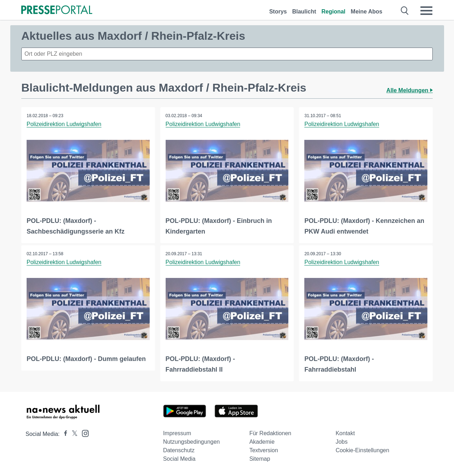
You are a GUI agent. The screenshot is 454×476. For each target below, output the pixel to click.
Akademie (262, 442)
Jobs (342, 442)
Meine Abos (367, 12)
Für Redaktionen (270, 433)
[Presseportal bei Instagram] (83, 433)
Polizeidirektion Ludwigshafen (64, 124)
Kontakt (345, 433)
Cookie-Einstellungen (362, 450)
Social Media (179, 459)
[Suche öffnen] (405, 11)
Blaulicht (304, 12)
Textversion (264, 450)
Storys (278, 12)
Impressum (177, 433)
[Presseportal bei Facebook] (63, 434)
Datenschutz (179, 450)
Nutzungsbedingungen (192, 442)
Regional (333, 12)
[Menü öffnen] (426, 11)
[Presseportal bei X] (73, 434)
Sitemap (260, 459)
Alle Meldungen (409, 90)
